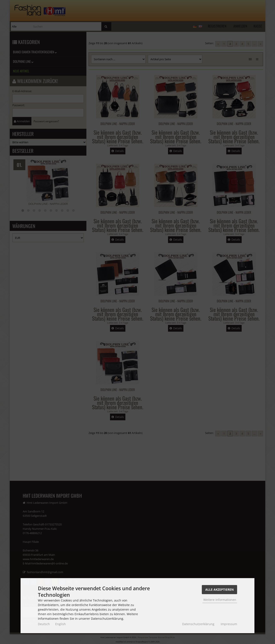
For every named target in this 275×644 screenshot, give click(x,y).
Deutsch (44, 624)
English (61, 624)
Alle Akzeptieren (219, 589)
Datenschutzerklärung (198, 624)
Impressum (229, 624)
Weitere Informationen (220, 600)
